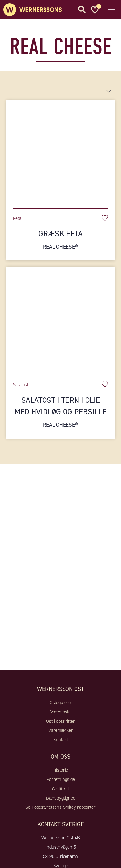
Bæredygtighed (61, 798)
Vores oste (60, 712)
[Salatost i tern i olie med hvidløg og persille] (60, 318)
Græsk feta (60, 240)
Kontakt (61, 740)
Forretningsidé (61, 779)
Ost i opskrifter (60, 721)
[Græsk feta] (60, 151)
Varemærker (61, 730)
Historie (61, 770)
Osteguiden (60, 703)
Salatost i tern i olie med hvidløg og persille (60, 412)
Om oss (60, 757)
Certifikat (60, 789)
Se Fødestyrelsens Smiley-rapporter (60, 807)
